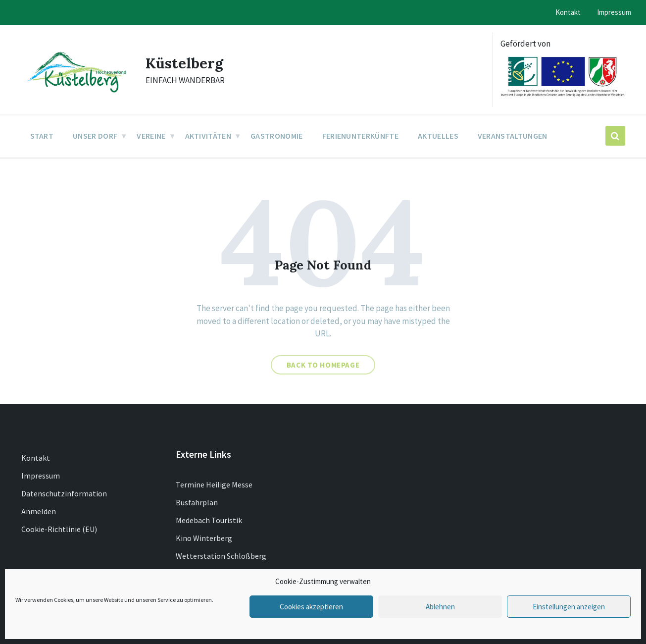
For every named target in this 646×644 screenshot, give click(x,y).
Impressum (41, 476)
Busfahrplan (197, 502)
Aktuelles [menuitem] (438, 136)
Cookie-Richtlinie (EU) (59, 529)
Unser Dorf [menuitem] (95, 136)
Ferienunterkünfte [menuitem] (360, 136)
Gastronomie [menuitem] (277, 136)
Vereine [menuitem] (151, 136)
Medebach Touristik (209, 520)
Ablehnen (440, 607)
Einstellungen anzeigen (569, 607)
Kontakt (36, 458)
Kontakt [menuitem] (568, 12)
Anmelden (39, 511)
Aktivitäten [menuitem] (208, 136)
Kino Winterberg (204, 538)
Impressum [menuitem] (614, 12)
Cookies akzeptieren (311, 607)
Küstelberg (185, 63)
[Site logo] (76, 93)
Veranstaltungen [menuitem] (513, 136)
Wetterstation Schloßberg (221, 556)
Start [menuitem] (42, 136)
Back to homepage (323, 365)
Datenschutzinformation (64, 493)
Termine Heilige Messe (214, 484)
